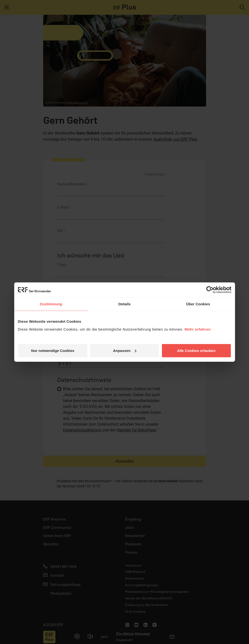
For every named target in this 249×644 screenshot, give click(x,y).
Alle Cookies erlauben (196, 350)
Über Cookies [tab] (198, 304)
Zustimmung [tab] (51, 304)
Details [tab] (125, 304)
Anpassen (125, 350)
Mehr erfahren (198, 329)
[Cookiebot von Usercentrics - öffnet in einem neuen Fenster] (210, 290)
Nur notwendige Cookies (53, 350)
